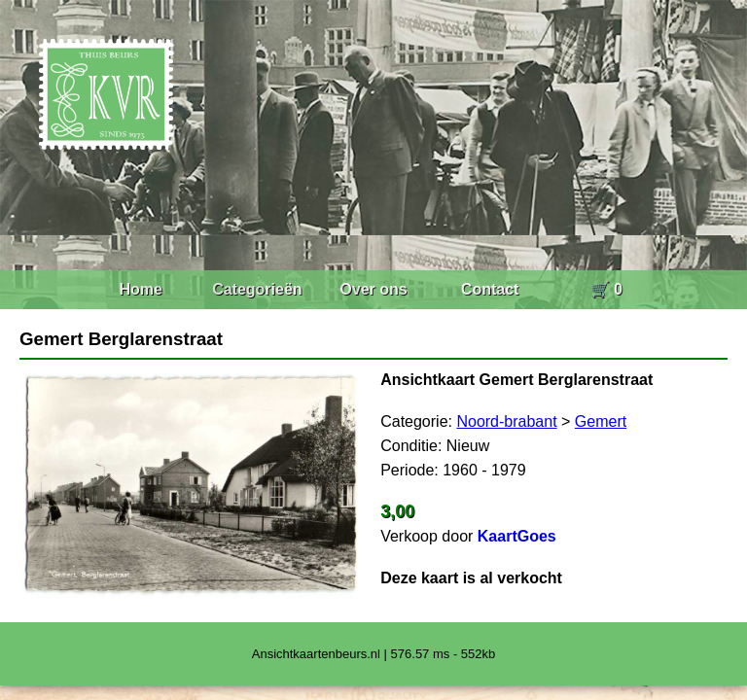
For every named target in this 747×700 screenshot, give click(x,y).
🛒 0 (606, 289)
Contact (490, 289)
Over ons (373, 289)
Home (140, 289)
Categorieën (257, 289)
